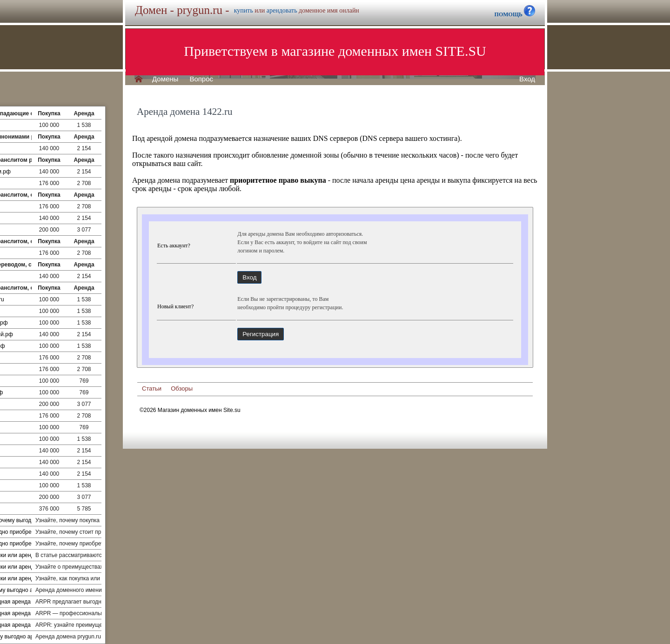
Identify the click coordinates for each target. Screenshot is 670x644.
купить (244, 10)
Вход (527, 79)
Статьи (152, 388)
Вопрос (201, 79)
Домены (165, 79)
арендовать (282, 10)
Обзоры (182, 388)
